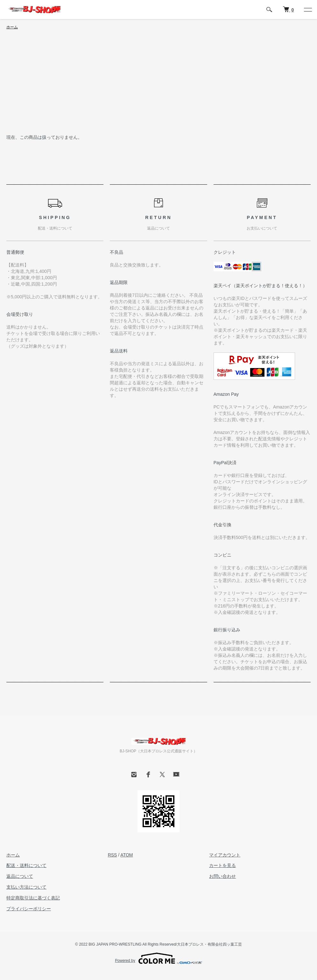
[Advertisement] (158, 86)
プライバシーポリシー (29, 909)
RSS (113, 855)
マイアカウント (225, 855)
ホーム (12, 27)
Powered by (158, 958)
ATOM (127, 855)
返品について (20, 876)
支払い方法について (26, 887)
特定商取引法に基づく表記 (33, 898)
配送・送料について (26, 865)
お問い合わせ (222, 876)
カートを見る (222, 865)
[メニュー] (307, 10)
